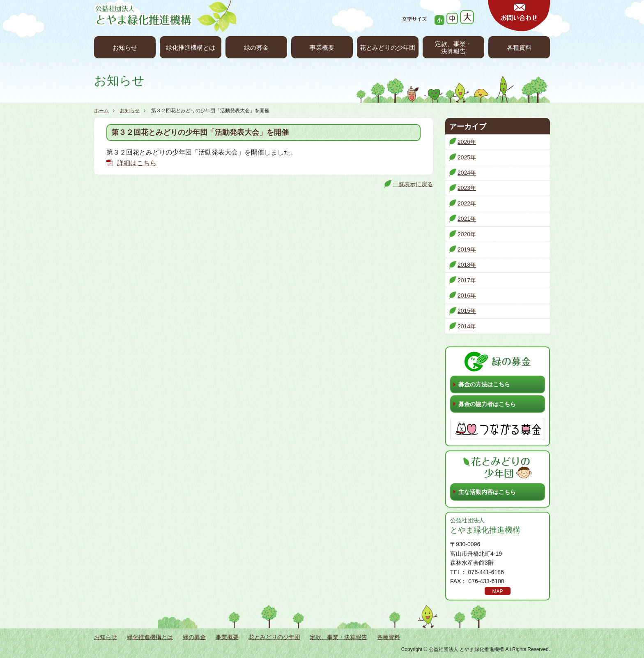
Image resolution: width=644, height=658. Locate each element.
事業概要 (322, 47)
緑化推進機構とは (191, 47)
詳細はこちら (137, 163)
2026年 (467, 142)
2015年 (467, 311)
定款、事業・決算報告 (453, 47)
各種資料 (519, 47)
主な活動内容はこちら (487, 492)
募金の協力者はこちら (487, 404)
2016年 (467, 296)
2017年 (467, 280)
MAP (497, 591)
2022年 (467, 203)
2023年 (467, 188)
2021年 (467, 219)
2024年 (467, 173)
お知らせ (125, 47)
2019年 (467, 249)
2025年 (467, 157)
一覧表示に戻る (413, 184)
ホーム (101, 111)
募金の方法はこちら (484, 384)
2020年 (467, 234)
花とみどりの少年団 (388, 47)
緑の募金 (256, 47)
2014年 (467, 326)
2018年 (467, 265)
